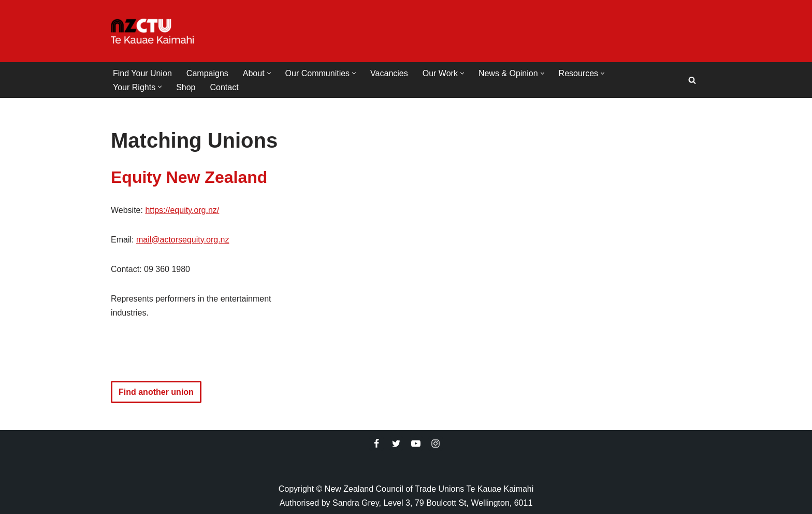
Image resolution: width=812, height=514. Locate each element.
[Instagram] (436, 444)
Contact (224, 87)
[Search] (692, 80)
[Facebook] (376, 444)
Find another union (156, 392)
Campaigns (207, 73)
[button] (269, 73)
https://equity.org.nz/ (182, 210)
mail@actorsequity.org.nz (183, 240)
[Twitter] (396, 444)
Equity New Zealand (189, 177)
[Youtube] (416, 444)
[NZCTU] (152, 31)
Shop (186, 87)
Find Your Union (142, 73)
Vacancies (389, 73)
